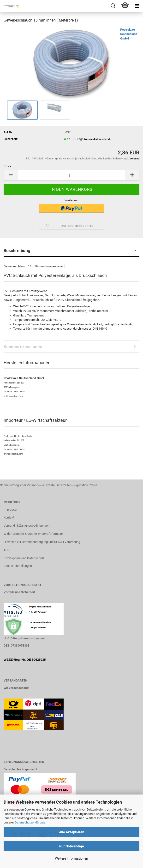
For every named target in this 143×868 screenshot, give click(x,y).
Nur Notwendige (72, 846)
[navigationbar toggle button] (137, 6)
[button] (11, 175)
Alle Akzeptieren (72, 832)
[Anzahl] (71, 175)
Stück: (8, 166)
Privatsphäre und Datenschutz (24, 558)
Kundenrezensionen (23, 347)
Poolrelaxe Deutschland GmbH (129, 34)
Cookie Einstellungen (18, 566)
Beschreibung (17, 251)
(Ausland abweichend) (97, 139)
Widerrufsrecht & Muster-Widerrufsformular (33, 534)
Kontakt (9, 517)
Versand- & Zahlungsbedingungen (27, 526)
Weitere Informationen (71, 858)
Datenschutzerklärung (30, 822)
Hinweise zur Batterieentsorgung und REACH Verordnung (42, 542)
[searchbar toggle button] (113, 6)
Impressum (11, 510)
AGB (7, 550)
